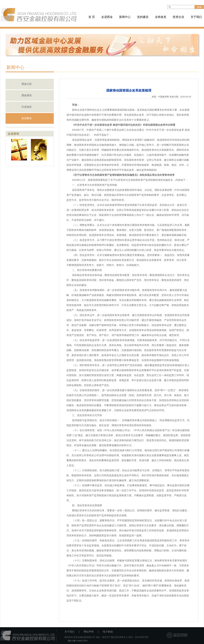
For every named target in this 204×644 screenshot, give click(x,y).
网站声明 (89, 632)
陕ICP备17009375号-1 (78, 641)
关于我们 (69, 632)
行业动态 (27, 107)
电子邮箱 (108, 632)
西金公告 (27, 84)
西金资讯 (27, 95)
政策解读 (27, 118)
